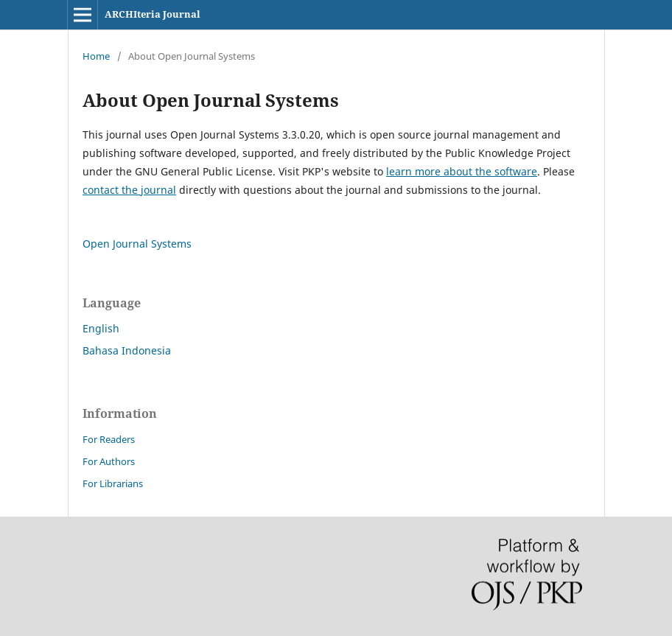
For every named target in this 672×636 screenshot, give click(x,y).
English (101, 328)
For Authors (109, 461)
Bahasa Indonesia (127, 350)
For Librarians (113, 483)
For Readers (109, 439)
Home (96, 56)
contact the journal (129, 190)
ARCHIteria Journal (153, 14)
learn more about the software (462, 171)
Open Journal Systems (137, 244)
